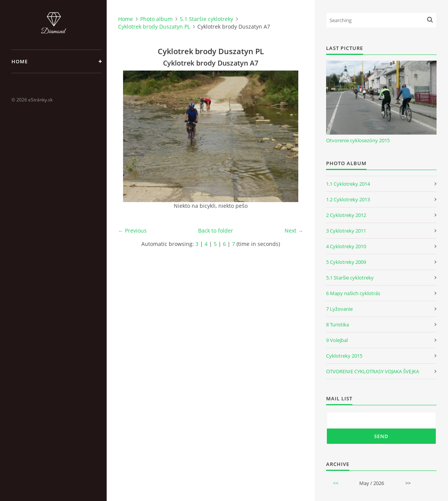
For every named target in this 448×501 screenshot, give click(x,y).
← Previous (132, 230)
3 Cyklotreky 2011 (346, 231)
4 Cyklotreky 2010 (346, 246)
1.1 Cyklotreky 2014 (348, 184)
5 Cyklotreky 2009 (346, 262)
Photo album (156, 19)
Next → (294, 230)
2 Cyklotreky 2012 (346, 215)
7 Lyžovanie (339, 309)
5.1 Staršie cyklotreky (206, 19)
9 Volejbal (337, 340)
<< (336, 483)
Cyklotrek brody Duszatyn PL (154, 26)
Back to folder (216, 230)
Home (20, 61)
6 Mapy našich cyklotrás (353, 293)
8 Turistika (338, 324)
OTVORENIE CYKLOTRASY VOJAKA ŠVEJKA (373, 371)
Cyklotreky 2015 (344, 356)
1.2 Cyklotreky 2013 (348, 199)
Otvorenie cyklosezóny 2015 (358, 140)
